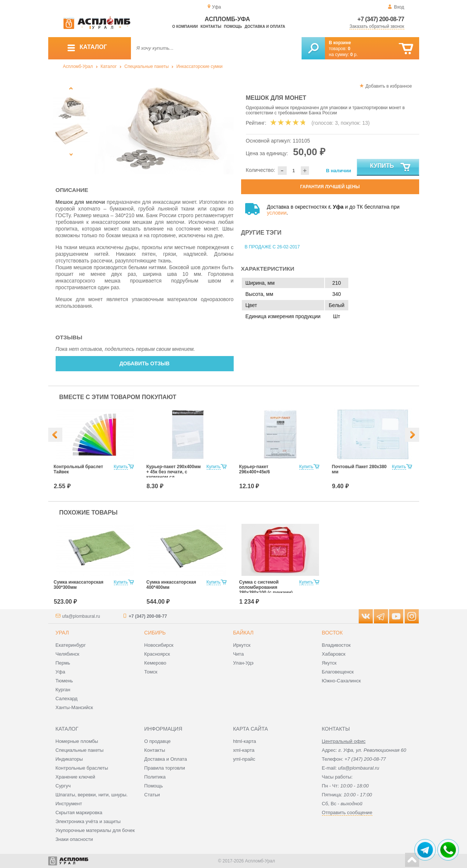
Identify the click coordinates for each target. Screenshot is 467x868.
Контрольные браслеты (82, 768)
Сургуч (63, 786)
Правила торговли (165, 768)
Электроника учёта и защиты (88, 821)
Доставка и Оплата (166, 759)
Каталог (109, 66)
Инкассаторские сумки (199, 66)
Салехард (67, 699)
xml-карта (244, 750)
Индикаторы (69, 759)
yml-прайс (244, 759)
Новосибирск (159, 645)
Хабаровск (334, 654)
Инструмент (69, 804)
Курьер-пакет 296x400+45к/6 (255, 469)
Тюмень (64, 681)
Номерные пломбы (77, 741)
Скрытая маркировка (79, 812)
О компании (185, 27)
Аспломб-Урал (78, 66)
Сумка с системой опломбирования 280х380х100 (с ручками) (266, 587)
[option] (164, 128)
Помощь (233, 27)
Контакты (211, 27)
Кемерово (155, 663)
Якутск (329, 663)
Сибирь (155, 633)
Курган (63, 690)
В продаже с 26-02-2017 (272, 247)
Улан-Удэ (243, 663)
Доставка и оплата (265, 27)
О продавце (157, 741)
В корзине (340, 43)
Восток (332, 633)
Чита (238, 654)
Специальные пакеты (147, 66)
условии (277, 213)
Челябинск (68, 654)
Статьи (152, 795)
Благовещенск (338, 672)
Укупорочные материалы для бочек (95, 830)
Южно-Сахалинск (341, 681)
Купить (390, 167)
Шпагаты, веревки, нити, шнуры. (92, 795)
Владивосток (336, 645)
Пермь (63, 663)
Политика (155, 777)
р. (354, 55)
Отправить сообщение (347, 812)
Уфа (60, 672)
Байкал (243, 633)
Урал (62, 633)
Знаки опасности (74, 839)
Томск (151, 672)
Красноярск (157, 654)
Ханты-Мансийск (74, 707)
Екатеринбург (71, 645)
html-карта (244, 741)
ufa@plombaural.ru (81, 616)
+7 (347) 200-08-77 (381, 19)
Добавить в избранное (389, 86)
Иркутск (242, 645)
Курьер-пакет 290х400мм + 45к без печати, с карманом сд (174, 472)
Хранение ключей (75, 777)
